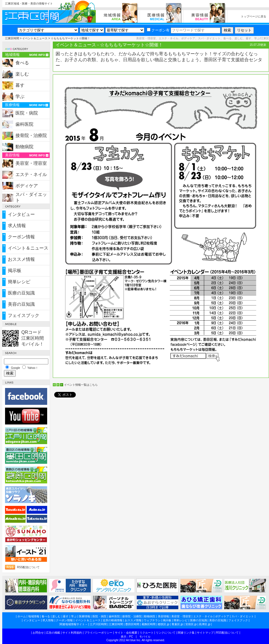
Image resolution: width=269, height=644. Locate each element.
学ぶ (20, 96)
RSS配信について (29, 567)
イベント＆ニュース (35, 38)
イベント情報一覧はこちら (81, 385)
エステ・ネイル (31, 174)
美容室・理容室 (31, 163)
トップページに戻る (254, 16)
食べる (22, 63)
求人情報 (17, 226)
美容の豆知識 (21, 304)
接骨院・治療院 (31, 135)
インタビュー (21, 214)
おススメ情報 (21, 259)
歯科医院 (24, 124)
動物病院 (24, 147)
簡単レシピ (19, 282)
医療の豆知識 (21, 293)
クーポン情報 (21, 237)
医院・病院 (27, 113)
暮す (20, 85)
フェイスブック (24, 315)
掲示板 (15, 270)
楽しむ (22, 74)
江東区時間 (12, 38)
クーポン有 (158, 30)
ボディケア (27, 186)
